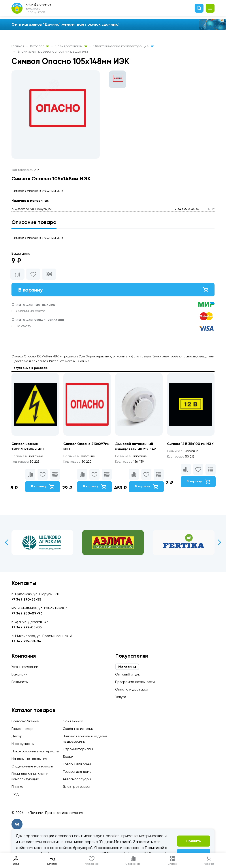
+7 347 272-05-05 (27, 627)
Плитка (17, 787)
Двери (68, 756)
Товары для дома (77, 772)
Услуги (121, 697)
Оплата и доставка (132, 689)
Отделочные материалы (32, 766)
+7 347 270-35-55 (186, 209)
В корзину (113, 290)
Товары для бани (77, 764)
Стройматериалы (78, 749)
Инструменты (23, 744)
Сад (15, 794)
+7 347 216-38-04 (26, 641)
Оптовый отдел (128, 674)
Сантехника (73, 721)
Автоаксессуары (77, 779)
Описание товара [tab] (34, 222)
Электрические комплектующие (124, 46)
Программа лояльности (135, 682)
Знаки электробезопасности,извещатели (53, 51)
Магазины (127, 667)
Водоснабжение (25, 721)
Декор (17, 736)
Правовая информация (64, 813)
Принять (194, 841)
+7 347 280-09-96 (27, 613)
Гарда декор (22, 729)
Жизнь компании (25, 667)
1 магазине (28, 456)
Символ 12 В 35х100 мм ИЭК (190, 444)
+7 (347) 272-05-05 (38, 5)
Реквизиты (20, 682)
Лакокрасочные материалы (35, 751)
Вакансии (20, 674)
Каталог (40, 46)
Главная (18, 46)
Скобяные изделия (78, 729)
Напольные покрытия (29, 759)
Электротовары (71, 46)
